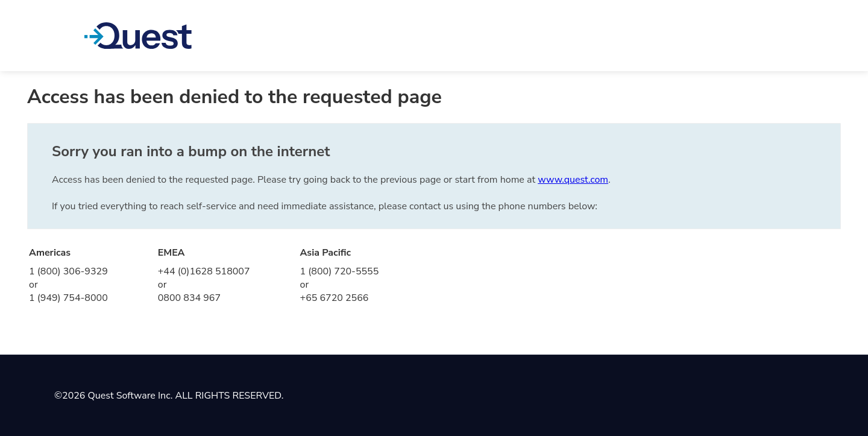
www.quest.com (573, 180)
